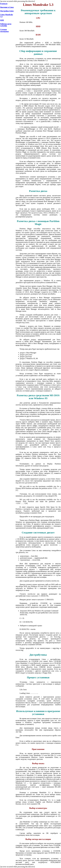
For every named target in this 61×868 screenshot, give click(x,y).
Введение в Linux (7, 7)
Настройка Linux (7, 11)
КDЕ (2, 20)
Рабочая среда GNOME (6, 25)
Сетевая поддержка (5, 30)
